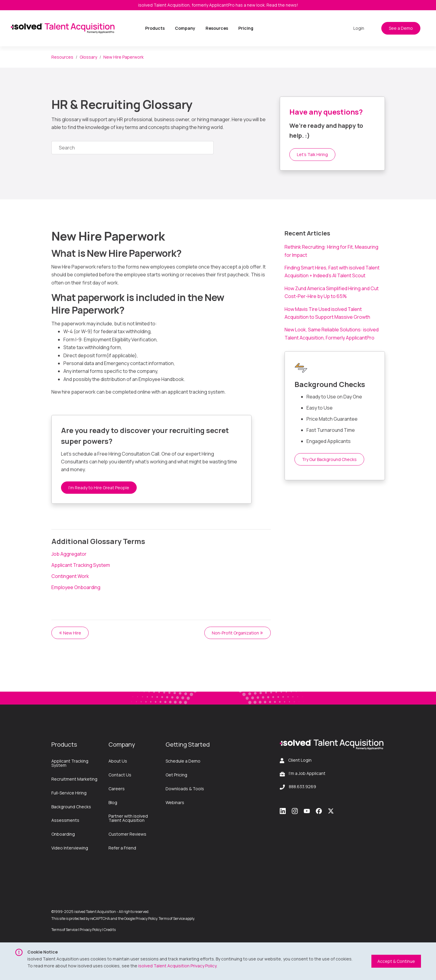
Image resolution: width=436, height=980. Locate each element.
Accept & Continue (396, 961)
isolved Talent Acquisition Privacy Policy (177, 966)
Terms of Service (172, 919)
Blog (113, 802)
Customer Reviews (127, 834)
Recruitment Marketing (74, 779)
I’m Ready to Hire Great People (99, 488)
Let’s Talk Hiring (312, 154)
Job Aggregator (69, 554)
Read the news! (282, 5)
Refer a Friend (122, 848)
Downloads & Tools (185, 789)
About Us (118, 761)
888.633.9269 (302, 786)
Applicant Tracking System (81, 565)
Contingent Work (70, 576)
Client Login (300, 760)
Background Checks (71, 807)
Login (359, 28)
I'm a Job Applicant (307, 773)
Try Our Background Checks (329, 459)
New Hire (70, 632)
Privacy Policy (91, 930)
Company (185, 28)
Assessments (65, 820)
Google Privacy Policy (141, 919)
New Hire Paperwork (123, 57)
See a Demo (401, 28)
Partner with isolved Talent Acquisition (128, 818)
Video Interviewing (70, 848)
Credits (110, 930)
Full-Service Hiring (69, 793)
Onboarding (63, 834)
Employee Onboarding (76, 587)
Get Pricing (176, 775)
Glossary (88, 57)
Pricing (246, 28)
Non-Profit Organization (238, 632)
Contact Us (120, 775)
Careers (117, 789)
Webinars (175, 802)
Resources (217, 28)
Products (155, 28)
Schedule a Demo (183, 761)
